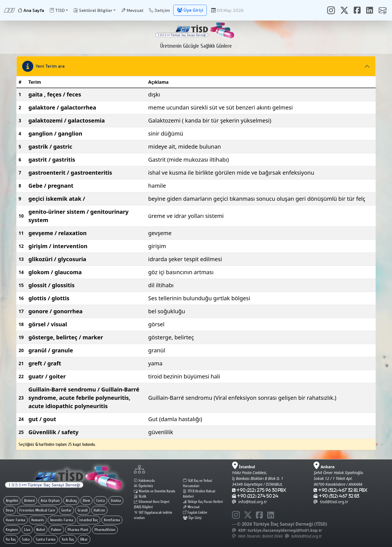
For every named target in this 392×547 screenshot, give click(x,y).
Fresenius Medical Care (37, 510)
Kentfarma (112, 520)
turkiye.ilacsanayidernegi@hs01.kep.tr (285, 530)
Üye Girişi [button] (190, 10)
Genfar (66, 510)
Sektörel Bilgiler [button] (93, 10)
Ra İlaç (11, 539)
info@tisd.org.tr (250, 502)
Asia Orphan (50, 501)
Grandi (83, 510)
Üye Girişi (192, 518)
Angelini (12, 501)
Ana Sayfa (31, 10)
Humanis (38, 520)
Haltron (99, 510)
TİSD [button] (57, 10)
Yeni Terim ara (43, 66)
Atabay (71, 501)
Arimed (29, 501)
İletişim (159, 10)
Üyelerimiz (144, 486)
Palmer (56, 530)
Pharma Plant (78, 530)
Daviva (116, 501)
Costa (100, 501)
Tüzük (140, 497)
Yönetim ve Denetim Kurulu (155, 491)
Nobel (41, 530)
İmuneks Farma (62, 520)
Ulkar (84, 539)
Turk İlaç (68, 539)
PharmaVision (105, 530)
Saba (26, 539)
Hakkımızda (144, 481)
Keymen (12, 530)
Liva (27, 530)
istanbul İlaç (89, 520)
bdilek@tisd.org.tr (307, 536)
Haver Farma (16, 520)
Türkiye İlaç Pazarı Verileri (203, 502)
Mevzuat (132, 10)
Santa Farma (46, 539)
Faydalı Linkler (195, 513)
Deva (10, 510)
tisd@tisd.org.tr (331, 502)
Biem (86, 501)
